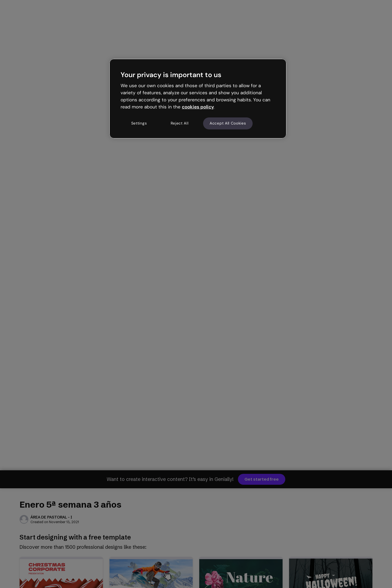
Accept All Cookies (228, 123)
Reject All (180, 123)
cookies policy (198, 107)
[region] (198, 99)
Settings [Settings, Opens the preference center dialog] (139, 123)
